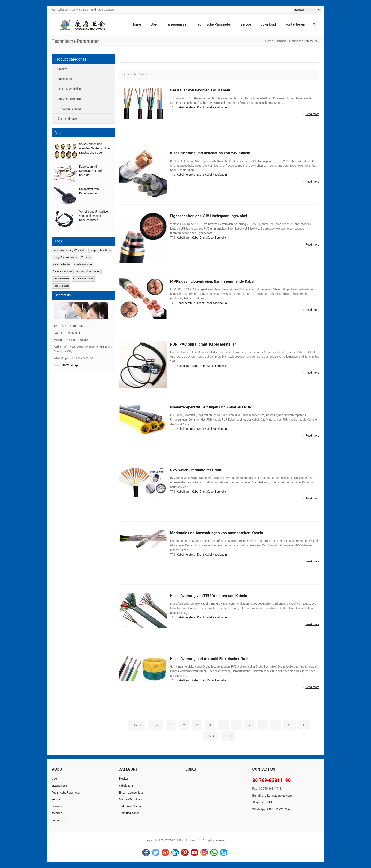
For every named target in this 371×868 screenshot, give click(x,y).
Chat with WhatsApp (67, 365)
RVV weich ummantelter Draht (196, 470)
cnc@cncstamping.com (277, 796)
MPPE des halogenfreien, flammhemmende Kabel (212, 281)
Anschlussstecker (84, 264)
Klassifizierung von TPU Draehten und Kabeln (209, 596)
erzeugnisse (177, 24)
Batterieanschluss (63, 271)
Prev (156, 725)
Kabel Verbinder (62, 264)
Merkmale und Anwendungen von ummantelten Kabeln (217, 533)
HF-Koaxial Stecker (69, 109)
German (281, 41)
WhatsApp (214, 852)
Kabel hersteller (187, 107)
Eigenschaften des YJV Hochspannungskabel (209, 216)
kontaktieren (295, 24)
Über (154, 24)
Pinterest (185, 852)
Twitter (156, 852)
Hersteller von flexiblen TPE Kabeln (200, 90)
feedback (58, 813)
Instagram (204, 852)
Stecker (62, 69)
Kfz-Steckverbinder (83, 279)
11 (304, 725)
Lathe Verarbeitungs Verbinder (69, 250)
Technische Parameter (214, 24)
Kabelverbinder (61, 286)
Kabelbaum (220, 107)
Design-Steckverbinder (65, 257)
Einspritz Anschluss (70, 89)
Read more (312, 114)
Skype (224, 852)
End (228, 736)
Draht (201, 107)
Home (136, 24)
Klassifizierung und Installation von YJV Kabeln (210, 153)
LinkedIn (175, 852)
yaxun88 (267, 803)
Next (211, 736)
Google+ (165, 852)
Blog (58, 133)
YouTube (194, 852)
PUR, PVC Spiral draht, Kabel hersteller (203, 344)
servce (246, 24)
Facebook (146, 852)
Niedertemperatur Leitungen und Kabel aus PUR (211, 407)
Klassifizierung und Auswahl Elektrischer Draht (210, 659)
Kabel (208, 107)
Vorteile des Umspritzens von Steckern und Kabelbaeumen (95, 216)
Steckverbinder (61, 279)
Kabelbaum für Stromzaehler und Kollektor (90, 171)
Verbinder (86, 257)
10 (289, 725)
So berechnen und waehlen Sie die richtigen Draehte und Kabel (95, 148)
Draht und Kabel (68, 119)
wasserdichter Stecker (88, 271)
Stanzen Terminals (69, 99)
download (268, 24)
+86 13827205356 (278, 809)
